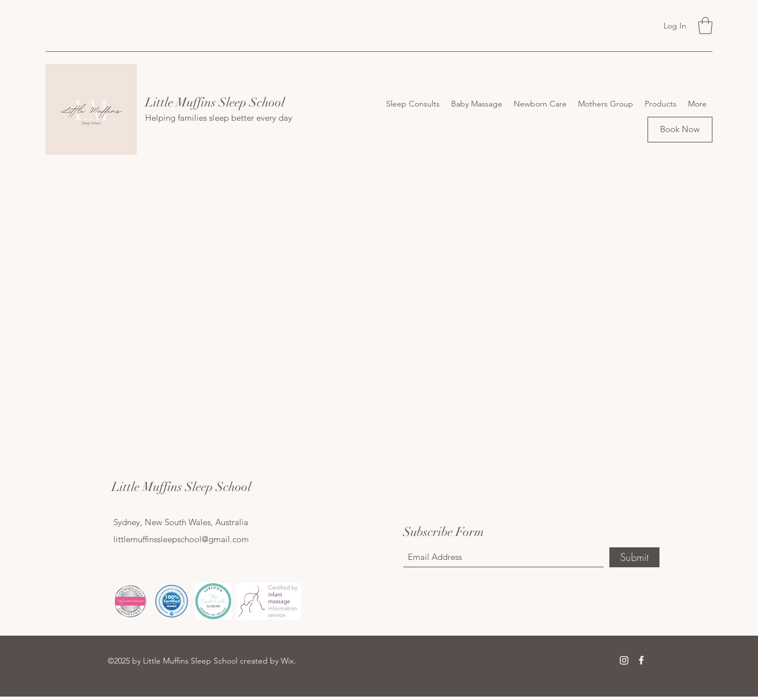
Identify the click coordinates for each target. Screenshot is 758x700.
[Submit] (634, 557)
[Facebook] (641, 660)
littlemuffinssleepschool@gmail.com (181, 539)
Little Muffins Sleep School (215, 102)
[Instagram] (624, 660)
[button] (705, 26)
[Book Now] (680, 130)
